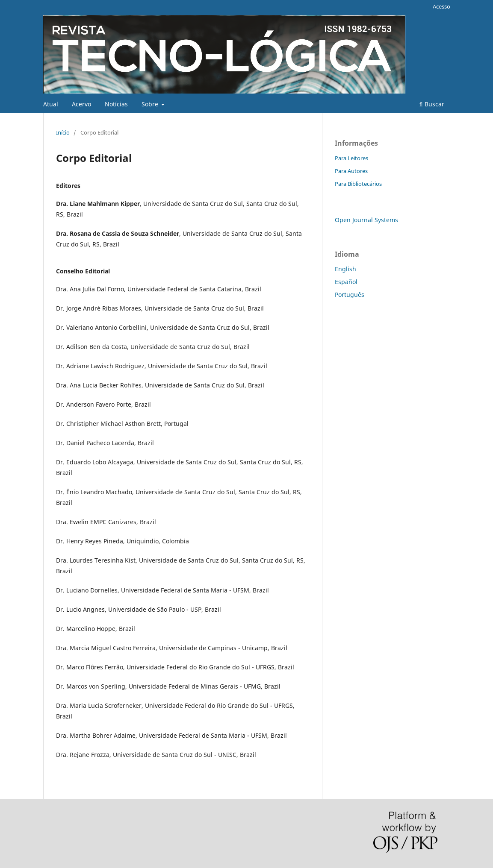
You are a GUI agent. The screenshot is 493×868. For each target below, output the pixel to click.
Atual (51, 104)
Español (346, 282)
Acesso (441, 6)
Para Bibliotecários (358, 184)
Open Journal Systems (366, 220)
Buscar (432, 104)
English (345, 269)
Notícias (116, 104)
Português (350, 295)
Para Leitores (351, 158)
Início (63, 132)
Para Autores (351, 171)
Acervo (81, 104)
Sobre (151, 104)
